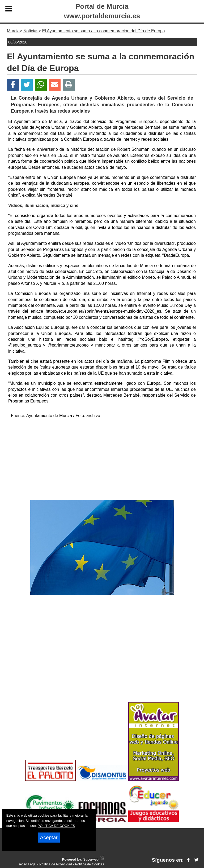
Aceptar (49, 837)
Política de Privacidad (56, 864)
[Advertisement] (102, 460)
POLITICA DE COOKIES (56, 826)
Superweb (91, 859)
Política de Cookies (90, 864)
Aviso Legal (28, 864)
